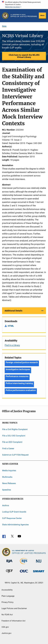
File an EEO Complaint (12, 442)
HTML (11, 326)
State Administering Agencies (15, 525)
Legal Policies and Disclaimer (14, 608)
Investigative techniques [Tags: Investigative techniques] (18, 369)
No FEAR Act (7, 615)
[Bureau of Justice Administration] (9, 563)
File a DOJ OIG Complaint (14, 436)
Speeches (7, 490)
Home (4, 26)
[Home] (24, 16)
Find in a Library (12, 345)
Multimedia (7, 477)
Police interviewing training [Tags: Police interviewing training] (19, 383)
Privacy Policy (7, 602)
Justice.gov (6, 633)
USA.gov (5, 627)
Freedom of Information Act (13, 621)
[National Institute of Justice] (39, 563)
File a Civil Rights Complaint (15, 429)
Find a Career (8, 448)
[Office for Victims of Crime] (24, 573)
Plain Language (8, 596)
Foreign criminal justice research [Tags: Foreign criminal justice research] (22, 362)
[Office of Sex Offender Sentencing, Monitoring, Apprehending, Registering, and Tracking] (39, 573)
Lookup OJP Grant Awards (14, 512)
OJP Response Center (12, 518)
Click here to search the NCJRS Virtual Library (24, 56)
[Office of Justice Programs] (5, 16)
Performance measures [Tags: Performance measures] (17, 376)
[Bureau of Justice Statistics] (24, 565)
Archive (6, 505)
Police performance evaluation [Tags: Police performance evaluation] (21, 390)
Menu (42, 15)
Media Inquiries (9, 470)
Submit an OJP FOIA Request (15, 455)
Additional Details (14, 311)
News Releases (9, 483)
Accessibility (7, 590)
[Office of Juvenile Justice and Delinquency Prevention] (9, 573)
